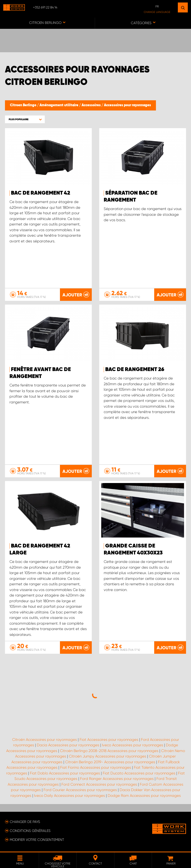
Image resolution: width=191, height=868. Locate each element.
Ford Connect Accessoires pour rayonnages (99, 784)
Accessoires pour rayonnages (127, 105)
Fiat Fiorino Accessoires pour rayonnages (96, 767)
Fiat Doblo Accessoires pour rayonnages (65, 773)
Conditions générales (30, 831)
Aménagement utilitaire (59, 105)
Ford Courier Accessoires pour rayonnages (80, 790)
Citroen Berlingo (24, 105)
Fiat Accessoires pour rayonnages (109, 740)
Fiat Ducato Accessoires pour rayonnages (139, 773)
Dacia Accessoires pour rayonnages (68, 745)
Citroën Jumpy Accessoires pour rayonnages (108, 756)
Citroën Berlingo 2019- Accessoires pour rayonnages (110, 762)
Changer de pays (25, 822)
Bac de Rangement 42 (41, 193)
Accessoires (92, 105)
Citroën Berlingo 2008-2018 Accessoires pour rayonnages (109, 751)
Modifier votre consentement (37, 840)
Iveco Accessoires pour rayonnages (133, 745)
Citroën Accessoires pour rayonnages (45, 740)
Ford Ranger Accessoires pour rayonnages (117, 779)
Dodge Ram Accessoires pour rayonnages (144, 796)
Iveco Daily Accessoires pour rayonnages (70, 796)
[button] (25, 119)
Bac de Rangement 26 (135, 370)
